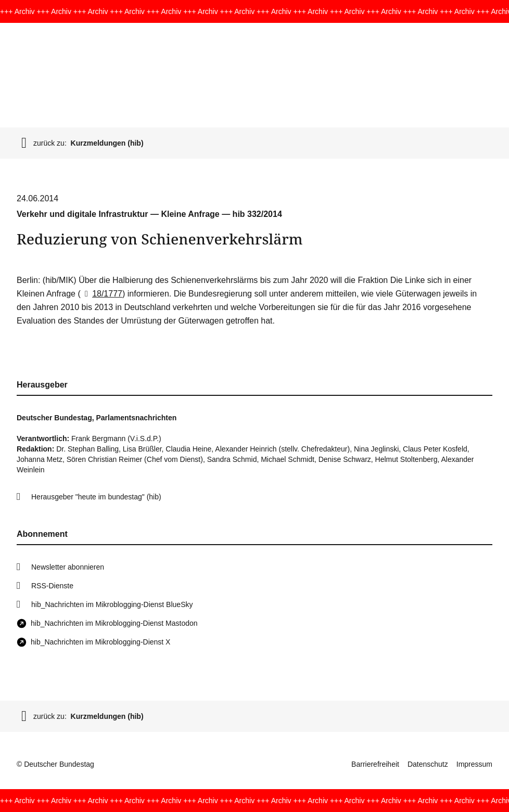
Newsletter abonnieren (68, 567)
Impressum (474, 764)
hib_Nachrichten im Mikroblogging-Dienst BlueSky (112, 604)
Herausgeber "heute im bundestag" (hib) (96, 497)
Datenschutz (428, 764)
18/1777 (101, 294)
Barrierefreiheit (375, 764)
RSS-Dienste (52, 586)
